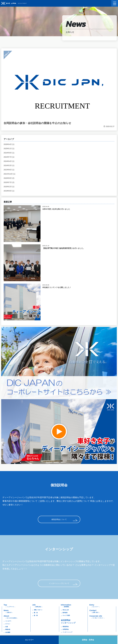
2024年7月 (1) (9, 157)
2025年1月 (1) (9, 149)
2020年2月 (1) (9, 187)
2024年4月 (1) (9, 161)
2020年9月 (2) (9, 178)
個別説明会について (59, 519)
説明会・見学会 (89, 640)
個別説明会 (66, 627)
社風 (7, 627)
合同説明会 (66, 629)
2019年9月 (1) (9, 191)
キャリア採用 (66, 615)
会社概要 (8, 632)
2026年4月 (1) (9, 144)
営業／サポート (38, 610)
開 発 (36, 613)
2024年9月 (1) (9, 153)
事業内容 (8, 629)
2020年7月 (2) (9, 182)
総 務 (36, 615)
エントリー (29, 640)
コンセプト (8, 621)
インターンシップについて (59, 583)
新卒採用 (65, 613)
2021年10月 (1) (9, 174)
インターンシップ (67, 632)
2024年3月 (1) (9, 165)
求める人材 (66, 610)
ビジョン (8, 624)
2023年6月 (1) (9, 170)
